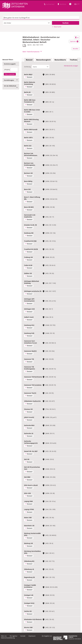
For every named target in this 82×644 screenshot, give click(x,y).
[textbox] (41, 18)
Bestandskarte (60, 60)
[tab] (29, 60)
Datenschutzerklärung (8, 638)
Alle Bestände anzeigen (71, 66)
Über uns (4, 636)
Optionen (74, 41)
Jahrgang (7, 69)
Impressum (32, 636)
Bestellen (76, 49)
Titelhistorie (75, 60)
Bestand (29, 60)
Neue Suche (57, 27)
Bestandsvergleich (43, 60)
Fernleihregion (11, 80)
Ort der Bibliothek (11, 87)
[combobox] (27, 23)
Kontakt (23, 636)
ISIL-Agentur (14, 636)
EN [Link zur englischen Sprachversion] (75, 4)
